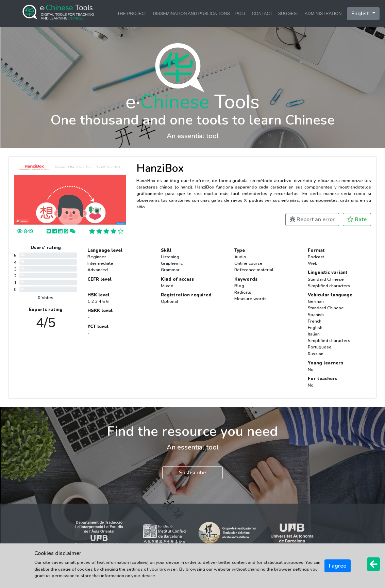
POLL (241, 13)
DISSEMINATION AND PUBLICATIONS (191, 13)
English (361, 14)
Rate (357, 219)
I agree (338, 566)
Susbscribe (192, 473)
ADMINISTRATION (323, 13)
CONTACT (262, 13)
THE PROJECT (132, 13)
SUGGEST (289, 13)
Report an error (312, 219)
